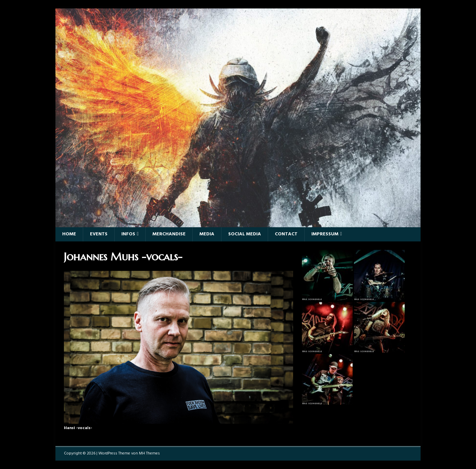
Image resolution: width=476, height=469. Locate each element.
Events (99, 234)
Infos (128, 234)
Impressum (325, 234)
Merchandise (169, 234)
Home (69, 234)
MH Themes (149, 453)
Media (207, 234)
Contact (286, 234)
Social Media (245, 234)
